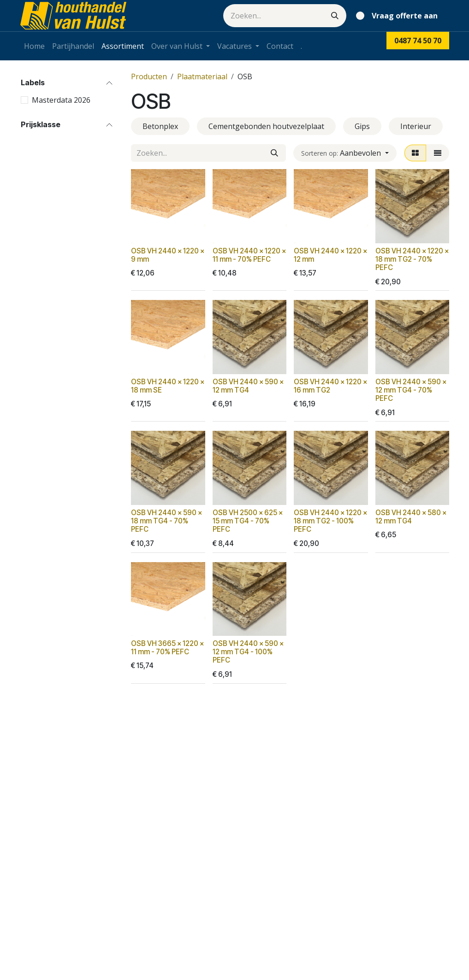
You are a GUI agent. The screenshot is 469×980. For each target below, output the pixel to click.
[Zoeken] (335, 16)
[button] (345, 153)
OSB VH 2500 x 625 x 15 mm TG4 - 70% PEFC (247, 521)
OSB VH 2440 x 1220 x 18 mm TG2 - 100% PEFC (330, 521)
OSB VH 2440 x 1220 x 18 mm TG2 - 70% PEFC (412, 259)
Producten (149, 76)
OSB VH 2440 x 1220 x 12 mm (330, 255)
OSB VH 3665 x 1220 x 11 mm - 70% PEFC (167, 648)
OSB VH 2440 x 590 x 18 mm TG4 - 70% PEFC (166, 521)
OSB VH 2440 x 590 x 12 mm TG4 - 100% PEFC (248, 652)
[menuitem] (34, 46)
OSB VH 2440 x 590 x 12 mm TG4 (248, 386)
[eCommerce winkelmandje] (399, 16)
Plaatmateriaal (202, 76)
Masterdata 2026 (61, 100)
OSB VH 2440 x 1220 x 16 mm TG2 (330, 386)
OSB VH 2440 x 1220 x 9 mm (168, 255)
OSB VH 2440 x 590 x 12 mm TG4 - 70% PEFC (410, 390)
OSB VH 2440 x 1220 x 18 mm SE (168, 386)
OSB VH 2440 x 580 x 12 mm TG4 (410, 517)
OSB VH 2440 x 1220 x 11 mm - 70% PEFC (249, 255)
